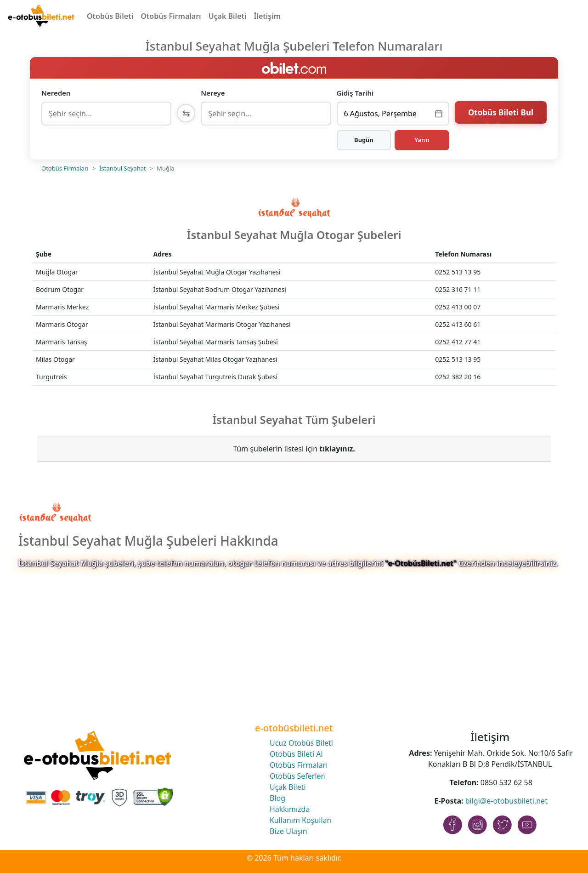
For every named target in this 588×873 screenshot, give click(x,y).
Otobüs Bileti (110, 16)
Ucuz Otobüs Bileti (301, 743)
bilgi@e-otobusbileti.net (506, 801)
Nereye (213, 93)
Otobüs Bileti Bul (501, 112)
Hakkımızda (290, 809)
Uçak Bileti (228, 16)
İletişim (268, 16)
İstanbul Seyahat (123, 168)
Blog (277, 798)
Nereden (56, 93)
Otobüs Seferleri (298, 776)
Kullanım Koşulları (301, 820)
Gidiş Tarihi (355, 93)
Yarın (422, 140)
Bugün (364, 140)
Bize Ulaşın (288, 831)
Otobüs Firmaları (171, 16)
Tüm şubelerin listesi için (294, 449)
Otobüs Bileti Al (296, 754)
